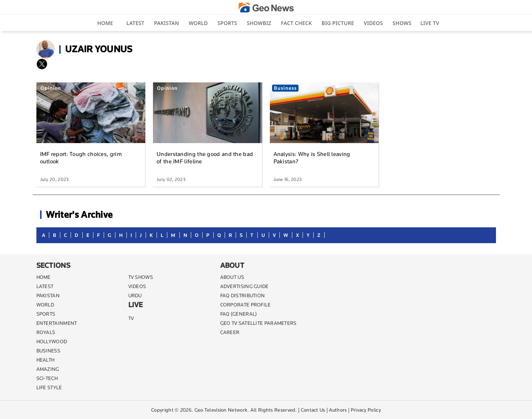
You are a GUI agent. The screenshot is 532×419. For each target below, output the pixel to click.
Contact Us (313, 410)
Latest (135, 23)
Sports (227, 23)
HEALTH (46, 360)
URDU (135, 295)
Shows (402, 23)
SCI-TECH (47, 378)
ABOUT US (232, 277)
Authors (338, 410)
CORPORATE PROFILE (246, 305)
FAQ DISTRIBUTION (243, 295)
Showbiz (259, 23)
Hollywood (52, 341)
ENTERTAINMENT (57, 323)
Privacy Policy (366, 410)
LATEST (45, 286)
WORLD (45, 305)
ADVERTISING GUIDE (244, 286)
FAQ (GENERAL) (239, 314)
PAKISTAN (48, 295)
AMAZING (48, 369)
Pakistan (167, 23)
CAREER (230, 332)
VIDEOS (137, 286)
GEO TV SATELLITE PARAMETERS (258, 323)
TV (131, 318)
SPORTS (46, 314)
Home (105, 23)
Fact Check (296, 23)
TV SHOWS (141, 277)
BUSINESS (48, 351)
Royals (46, 332)
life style (49, 387)
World (198, 23)
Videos (373, 23)
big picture (338, 23)
